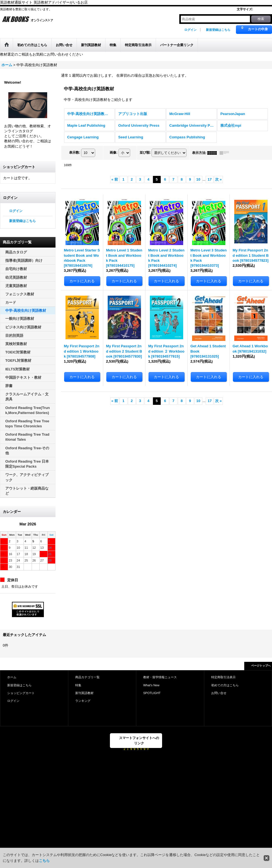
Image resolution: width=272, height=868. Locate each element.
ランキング (83, 701)
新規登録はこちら (218, 30)
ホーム (12, 677)
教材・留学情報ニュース (160, 677)
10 (198, 179)
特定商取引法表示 (223, 677)
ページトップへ (261, 666)
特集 (78, 685)
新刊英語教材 (84, 693)
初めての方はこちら (225, 685)
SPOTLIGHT (152, 693)
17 (210, 179)
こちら (44, 861)
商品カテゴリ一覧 (87, 677)
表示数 (75, 153)
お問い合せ (219, 693)
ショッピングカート (21, 693)
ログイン (190, 30)
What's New (151, 685)
